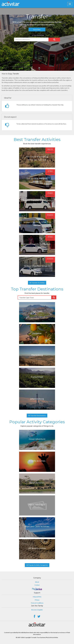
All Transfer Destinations (37, 415)
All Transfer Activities (37, 283)
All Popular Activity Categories (37, 565)
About (37, 582)
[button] (54, 39)
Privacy (37, 600)
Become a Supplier (37, 610)
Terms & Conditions (37, 603)
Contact (37, 585)
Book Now (37, 29)
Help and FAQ (37, 597)
